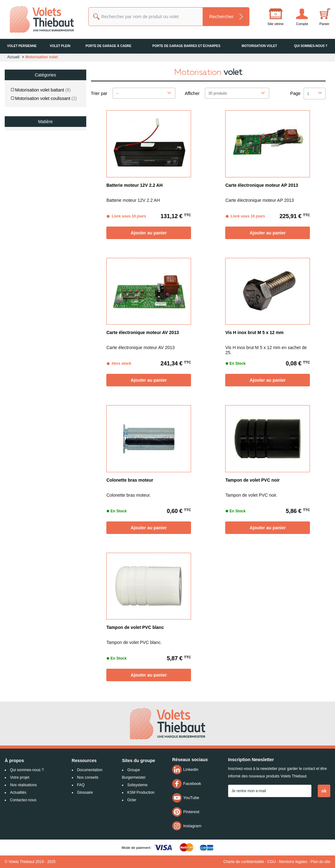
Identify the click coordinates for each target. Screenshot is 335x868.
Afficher (192, 93)
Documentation (90, 770)
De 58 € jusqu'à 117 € (37, 188)
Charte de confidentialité (244, 862)
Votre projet (20, 777)
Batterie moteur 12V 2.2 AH (134, 185)
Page (295, 93)
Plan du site (320, 862)
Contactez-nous (23, 800)
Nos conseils (88, 777)
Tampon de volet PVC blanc (135, 627)
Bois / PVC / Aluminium (41, 137)
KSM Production (141, 792)
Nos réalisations (23, 785)
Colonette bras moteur (130, 480)
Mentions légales (293, 862)
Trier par (99, 93)
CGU (271, 862)
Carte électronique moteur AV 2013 (143, 332)
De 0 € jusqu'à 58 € (34, 176)
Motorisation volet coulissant (46, 98)
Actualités (18, 792)
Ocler (132, 800)
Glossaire (85, 792)
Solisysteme (138, 785)
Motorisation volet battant (43, 90)
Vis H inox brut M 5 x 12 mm (254, 332)
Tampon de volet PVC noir (252, 480)
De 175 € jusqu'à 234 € (38, 212)
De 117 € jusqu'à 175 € (38, 200)
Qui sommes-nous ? (27, 770)
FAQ (81, 785)
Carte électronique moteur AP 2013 (262, 185)
